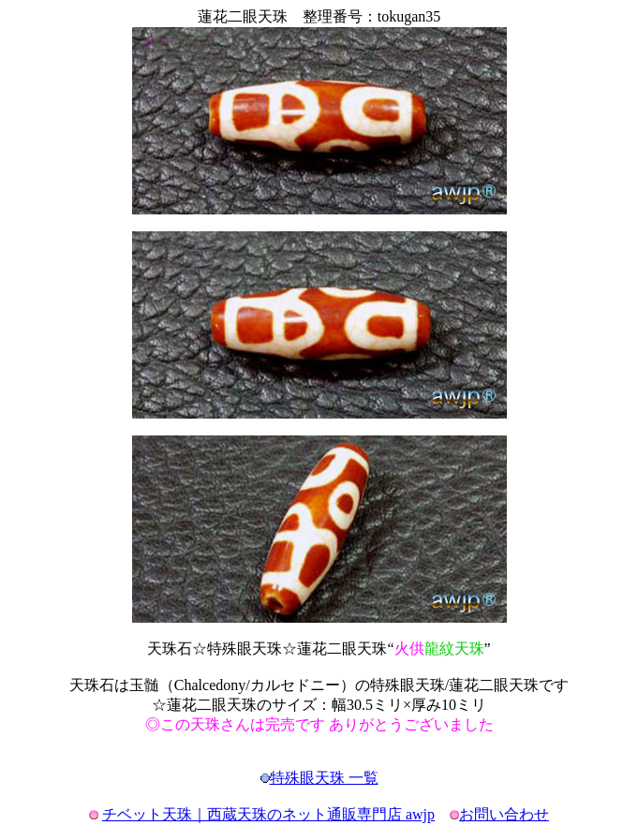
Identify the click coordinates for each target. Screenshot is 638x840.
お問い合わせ (504, 814)
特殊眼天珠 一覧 (324, 778)
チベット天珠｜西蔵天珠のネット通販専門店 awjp (268, 814)
